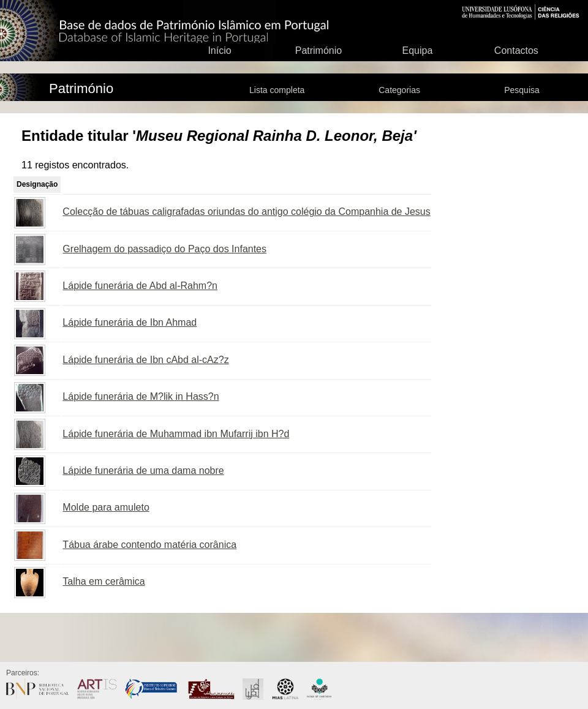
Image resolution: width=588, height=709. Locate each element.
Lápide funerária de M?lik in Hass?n (141, 396)
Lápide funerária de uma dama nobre (143, 471)
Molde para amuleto (106, 507)
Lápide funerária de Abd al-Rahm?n (140, 286)
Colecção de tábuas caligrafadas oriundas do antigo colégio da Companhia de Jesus (246, 212)
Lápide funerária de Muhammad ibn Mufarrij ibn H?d (176, 434)
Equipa (417, 51)
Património (318, 51)
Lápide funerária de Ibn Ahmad (130, 322)
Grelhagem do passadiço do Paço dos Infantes (164, 249)
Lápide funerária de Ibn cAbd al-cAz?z (145, 360)
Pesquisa (522, 90)
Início (219, 51)
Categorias (399, 90)
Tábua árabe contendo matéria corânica (149, 545)
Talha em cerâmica (104, 581)
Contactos (516, 51)
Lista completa (277, 90)
